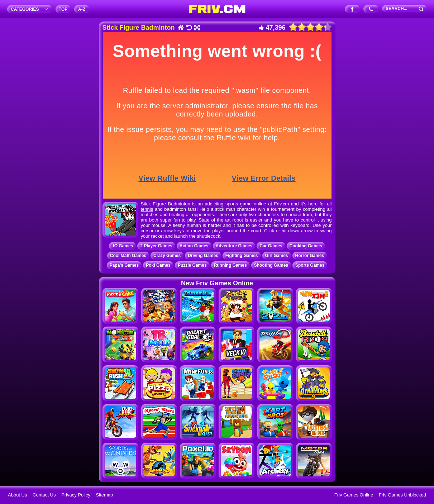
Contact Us (44, 495)
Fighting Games (242, 256)
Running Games (230, 265)
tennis (147, 209)
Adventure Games (234, 246)
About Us (17, 495)
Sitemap (105, 495)
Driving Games (203, 256)
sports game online (246, 204)
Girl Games (277, 256)
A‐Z (82, 9)
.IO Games (122, 246)
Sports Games (310, 265)
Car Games (271, 246)
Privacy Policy (76, 495)
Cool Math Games (128, 256)
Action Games (194, 246)
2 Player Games (156, 246)
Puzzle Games (192, 265)
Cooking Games (306, 246)
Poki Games (158, 265)
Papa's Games (124, 265)
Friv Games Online (354, 495)
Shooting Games (271, 265)
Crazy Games (167, 256)
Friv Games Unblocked (402, 495)
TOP (63, 9)
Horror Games (310, 256)
